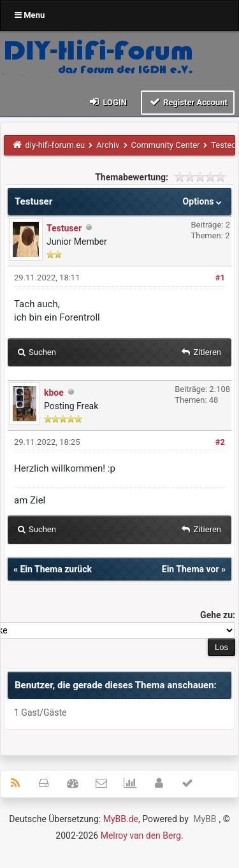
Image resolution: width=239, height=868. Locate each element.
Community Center (166, 145)
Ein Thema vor (191, 569)
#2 (220, 442)
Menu (30, 15)
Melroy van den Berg (141, 835)
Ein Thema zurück (55, 569)
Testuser (64, 228)
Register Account (188, 102)
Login (107, 102)
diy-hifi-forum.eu (55, 145)
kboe (54, 393)
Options (204, 201)
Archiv (108, 145)
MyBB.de (121, 819)
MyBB (205, 819)
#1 (220, 278)
